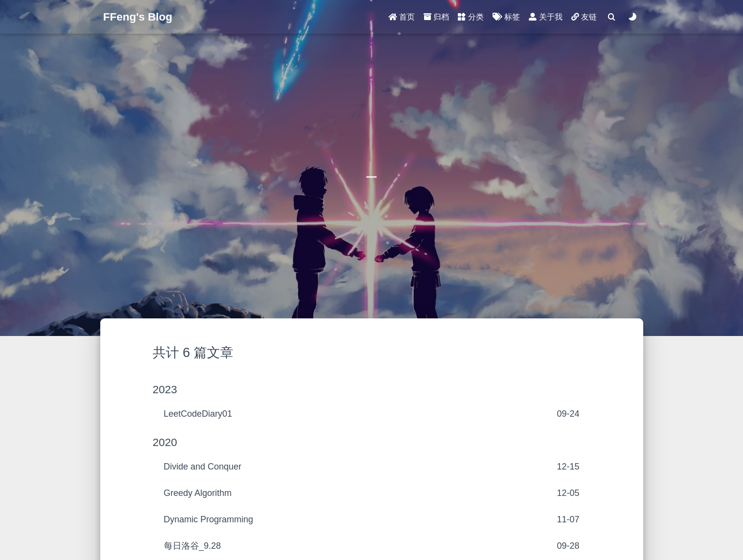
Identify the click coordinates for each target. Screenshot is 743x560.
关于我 (545, 17)
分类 (471, 17)
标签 (506, 17)
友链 (584, 17)
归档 (436, 17)
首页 (402, 17)
